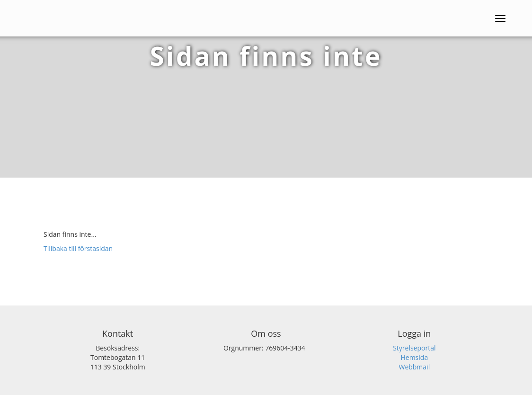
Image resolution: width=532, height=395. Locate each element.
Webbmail (414, 367)
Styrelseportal (414, 348)
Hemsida (414, 357)
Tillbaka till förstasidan (78, 248)
